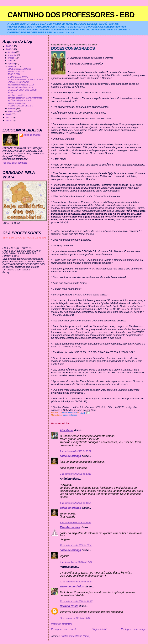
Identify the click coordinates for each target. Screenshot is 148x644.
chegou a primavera (17, 103)
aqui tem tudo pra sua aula (20, 100)
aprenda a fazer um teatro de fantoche (25, 98)
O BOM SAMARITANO (18, 77)
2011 (9, 120)
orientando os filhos (16, 95)
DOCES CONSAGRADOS (20, 69)
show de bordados (72, 586)
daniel (10, 93)
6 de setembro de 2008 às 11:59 (75, 523)
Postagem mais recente (64, 629)
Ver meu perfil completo (15, 163)
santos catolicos (70, 415)
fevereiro (13, 55)
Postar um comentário (62, 624)
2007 (9, 46)
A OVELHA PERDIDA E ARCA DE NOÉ (26, 80)
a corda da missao (16, 72)
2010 (9, 117)
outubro (12, 108)
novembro (13, 111)
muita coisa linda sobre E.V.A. (21, 85)
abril (11, 61)
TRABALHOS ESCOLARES (20, 106)
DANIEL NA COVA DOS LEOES (22, 90)
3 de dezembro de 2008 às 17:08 (76, 562)
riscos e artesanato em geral (20, 87)
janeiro (12, 52)
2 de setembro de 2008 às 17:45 (75, 474)
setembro (13, 66)
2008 (9, 49)
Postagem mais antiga (133, 629)
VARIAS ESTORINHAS (18, 82)
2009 (9, 114)
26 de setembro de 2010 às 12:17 (76, 601)
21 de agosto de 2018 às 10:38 (75, 618)
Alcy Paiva (67, 430)
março (12, 58)
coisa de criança (70, 456)
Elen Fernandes (70, 527)
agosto (12, 64)
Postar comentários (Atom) (75, 636)
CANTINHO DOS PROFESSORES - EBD (71, 15)
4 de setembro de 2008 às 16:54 (75, 503)
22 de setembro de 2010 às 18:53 (76, 582)
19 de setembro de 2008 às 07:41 (76, 545)
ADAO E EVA (14, 74)
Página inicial (99, 629)
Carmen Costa (69, 606)
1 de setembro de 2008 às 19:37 (75, 451)
